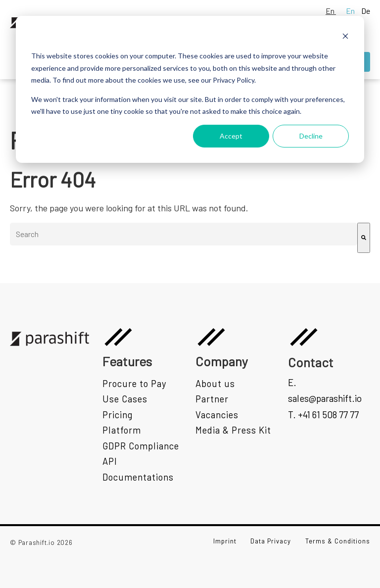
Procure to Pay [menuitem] (135, 383)
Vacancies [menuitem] (217, 415)
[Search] (364, 238)
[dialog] (190, 89)
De (366, 11)
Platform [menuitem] (122, 430)
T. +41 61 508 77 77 (323, 415)
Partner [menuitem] (212, 399)
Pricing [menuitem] (118, 415)
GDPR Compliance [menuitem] (141, 446)
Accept (231, 136)
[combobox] (184, 234)
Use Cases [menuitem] (125, 399)
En (331, 11)
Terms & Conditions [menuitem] (338, 541)
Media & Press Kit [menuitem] (233, 430)
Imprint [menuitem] (225, 541)
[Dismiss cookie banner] (345, 37)
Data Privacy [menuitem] (271, 541)
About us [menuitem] (215, 383)
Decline (311, 136)
